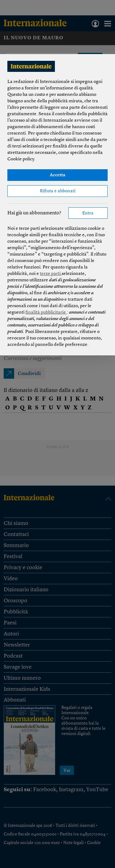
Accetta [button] (57, 175)
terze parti (51, 274)
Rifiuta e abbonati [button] (58, 191)
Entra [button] (88, 213)
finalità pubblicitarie (46, 313)
